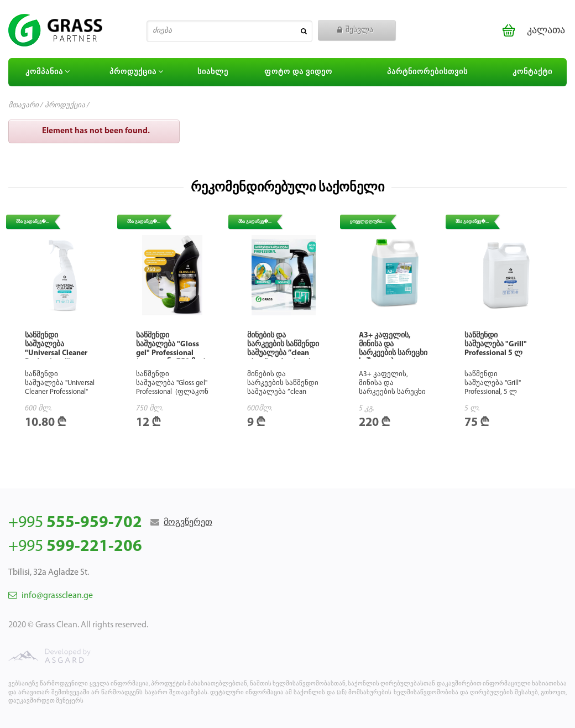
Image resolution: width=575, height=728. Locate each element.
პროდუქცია (138, 72)
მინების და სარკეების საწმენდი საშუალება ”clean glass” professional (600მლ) (283, 353)
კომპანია (49, 72)
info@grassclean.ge (51, 596)
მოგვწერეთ (188, 523)
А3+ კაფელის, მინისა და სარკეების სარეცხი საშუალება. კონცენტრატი (393, 353)
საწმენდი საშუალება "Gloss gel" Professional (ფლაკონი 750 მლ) (171, 349)
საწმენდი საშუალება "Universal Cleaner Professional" (56, 349)
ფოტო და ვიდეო (298, 72)
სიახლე (213, 72)
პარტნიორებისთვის (427, 72)
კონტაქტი (532, 72)
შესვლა (355, 30)
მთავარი (23, 105)
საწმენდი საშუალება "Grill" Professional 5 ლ (496, 344)
